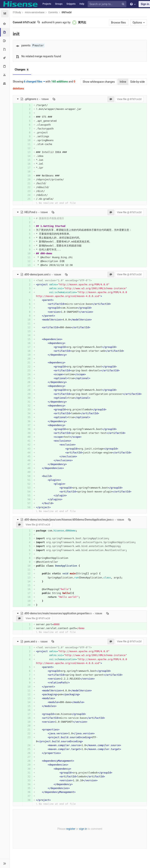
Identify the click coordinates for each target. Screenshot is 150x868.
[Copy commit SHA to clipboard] (39, 23)
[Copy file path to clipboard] (54, 99)
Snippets (71, 4)
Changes (22, 70)
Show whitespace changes (99, 82)
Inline (123, 82)
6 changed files (34, 82)
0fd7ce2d (66, 12)
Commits (53, 12)
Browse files (119, 23)
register (71, 829)
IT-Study (17, 12)
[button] (5, 863)
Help (82, 4)
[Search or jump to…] (108, 4)
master (38, 46)
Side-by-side (138, 82)
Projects (47, 4)
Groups (59, 4)
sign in (83, 829)
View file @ (129, 99)
